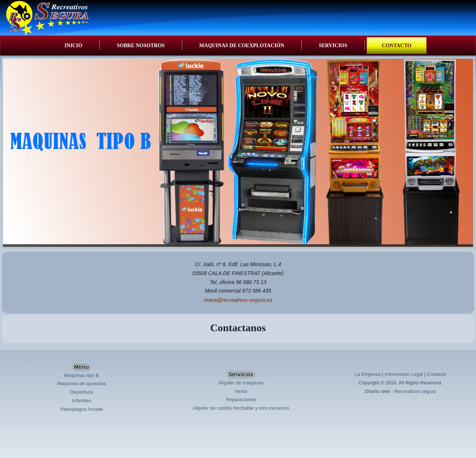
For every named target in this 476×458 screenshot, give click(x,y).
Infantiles (81, 401)
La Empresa (367, 374)
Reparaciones (241, 399)
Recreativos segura (415, 391)
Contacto (397, 46)
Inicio (73, 46)
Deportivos (81, 392)
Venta (241, 391)
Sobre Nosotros (141, 46)
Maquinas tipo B (82, 375)
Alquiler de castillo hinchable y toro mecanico (241, 408)
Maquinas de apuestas (82, 383)
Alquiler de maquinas (241, 383)
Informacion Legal (404, 374)
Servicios (333, 46)
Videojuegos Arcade (81, 409)
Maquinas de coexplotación (242, 46)
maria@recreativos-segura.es (238, 300)
